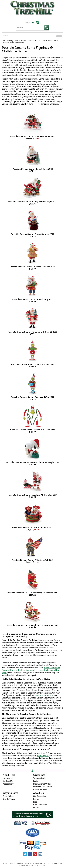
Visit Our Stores (40, 805)
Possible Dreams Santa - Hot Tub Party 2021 (32, 528)
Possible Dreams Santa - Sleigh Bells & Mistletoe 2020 (33, 625)
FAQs (36, 781)
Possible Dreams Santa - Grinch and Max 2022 (33, 397)
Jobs (35, 802)
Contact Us (8, 781)
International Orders (42, 784)
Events (36, 808)
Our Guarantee (40, 796)
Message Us (8, 778)
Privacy (36, 799)
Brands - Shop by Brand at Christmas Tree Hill (24, 40)
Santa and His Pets (43, 695)
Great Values (8, 796)
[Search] (30, 28)
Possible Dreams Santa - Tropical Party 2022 (33, 299)
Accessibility (8, 784)
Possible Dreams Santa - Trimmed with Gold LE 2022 (33, 332)
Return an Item (40, 790)
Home (5, 40)
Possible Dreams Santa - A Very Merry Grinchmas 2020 (32, 593)
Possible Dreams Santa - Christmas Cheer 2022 (33, 267)
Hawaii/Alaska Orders (43, 787)
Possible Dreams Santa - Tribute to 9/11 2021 (32, 560)
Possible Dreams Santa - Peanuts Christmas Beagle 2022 (32, 462)
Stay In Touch (9, 799)
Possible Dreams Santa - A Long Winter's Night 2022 (32, 202)
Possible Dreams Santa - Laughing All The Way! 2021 (32, 495)
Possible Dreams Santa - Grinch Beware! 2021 (32, 365)
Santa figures (43, 756)
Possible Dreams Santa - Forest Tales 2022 (33, 169)
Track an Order (40, 778)
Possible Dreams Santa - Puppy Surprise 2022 (33, 234)
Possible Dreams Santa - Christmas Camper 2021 (33, 136)
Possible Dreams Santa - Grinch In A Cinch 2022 (33, 430)
